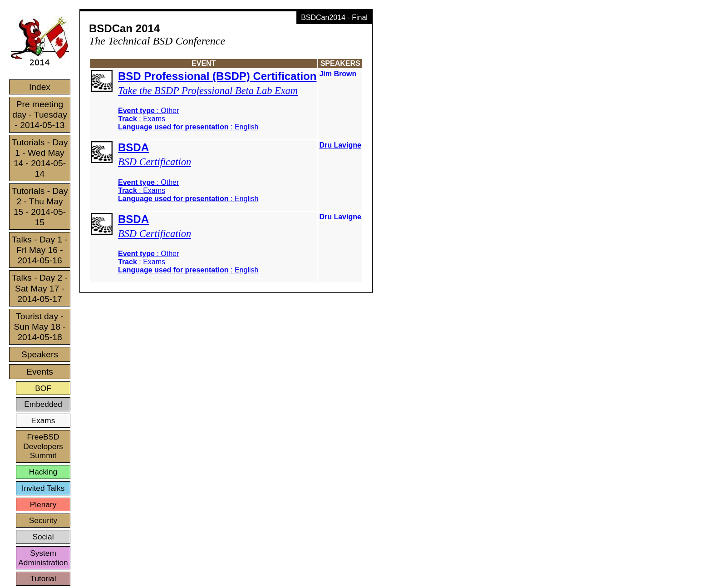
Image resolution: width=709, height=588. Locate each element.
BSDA (133, 147)
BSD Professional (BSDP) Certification (217, 76)
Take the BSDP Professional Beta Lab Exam (208, 91)
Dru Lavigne (340, 145)
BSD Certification (155, 162)
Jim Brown (338, 74)
